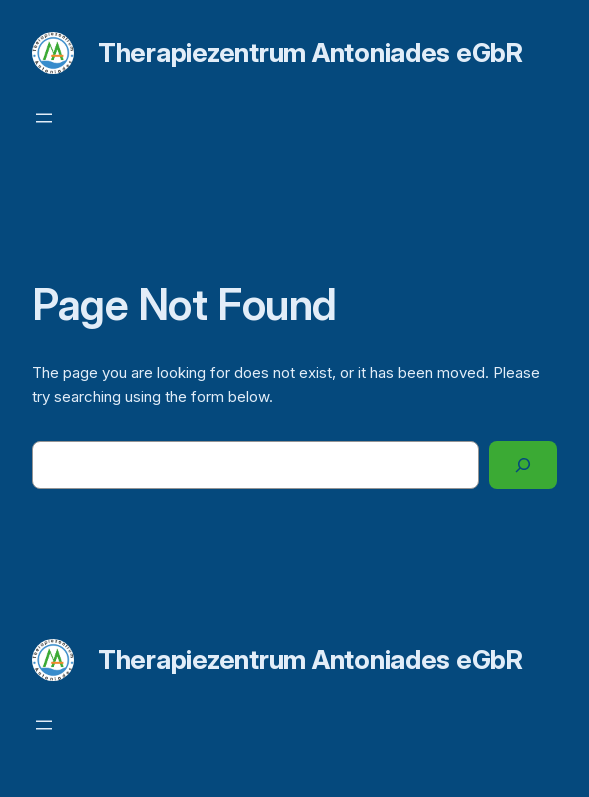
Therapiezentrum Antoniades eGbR (310, 52)
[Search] (523, 465)
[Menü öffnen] (44, 118)
